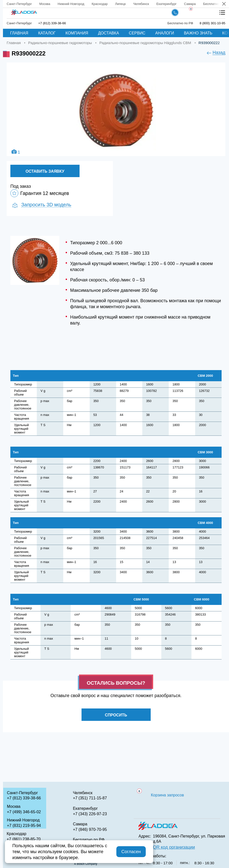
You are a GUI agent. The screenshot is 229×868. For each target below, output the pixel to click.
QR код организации (174, 847)
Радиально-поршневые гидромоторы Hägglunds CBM (145, 43)
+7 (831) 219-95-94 (24, 826)
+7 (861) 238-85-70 (24, 839)
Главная (19, 33)
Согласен (131, 852)
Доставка (109, 33)
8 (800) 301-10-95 (212, 23)
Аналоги (165, 33)
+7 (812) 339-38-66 (52, 23)
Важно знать (198, 33)
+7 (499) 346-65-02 (24, 812)
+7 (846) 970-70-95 (90, 829)
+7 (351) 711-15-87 (90, 798)
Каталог (47, 33)
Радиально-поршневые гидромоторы (60, 43)
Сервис (137, 33)
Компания (77, 33)
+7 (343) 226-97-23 (90, 814)
